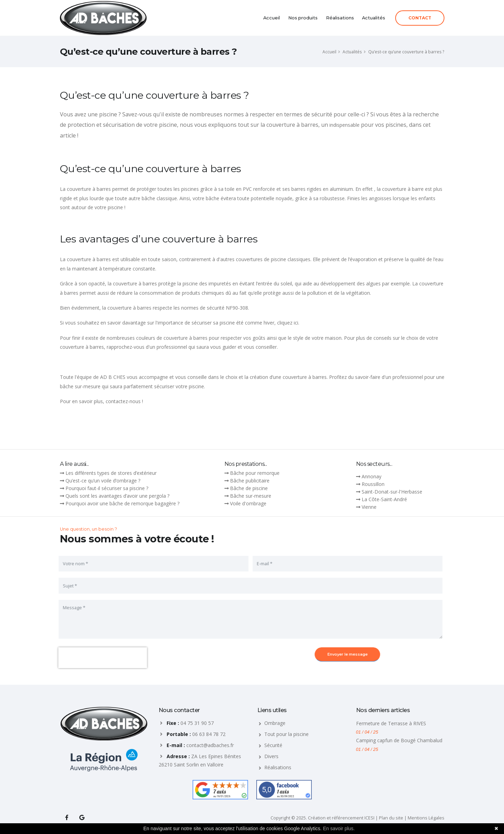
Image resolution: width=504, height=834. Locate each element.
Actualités (374, 18)
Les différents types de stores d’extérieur (111, 473)
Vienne (369, 507)
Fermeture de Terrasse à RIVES (391, 723)
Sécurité (273, 745)
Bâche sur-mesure (251, 496)
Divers (271, 756)
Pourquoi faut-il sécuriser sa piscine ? (107, 488)
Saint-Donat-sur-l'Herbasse (392, 492)
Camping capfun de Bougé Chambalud (399, 740)
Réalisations (340, 18)
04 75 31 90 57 (197, 723)
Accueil (272, 18)
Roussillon (373, 484)
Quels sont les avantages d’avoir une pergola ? (117, 496)
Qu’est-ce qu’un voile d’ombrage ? (103, 481)
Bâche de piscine (249, 488)
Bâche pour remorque (255, 473)
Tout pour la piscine (286, 734)
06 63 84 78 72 (209, 734)
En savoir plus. (339, 828)
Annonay (372, 476)
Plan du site (391, 818)
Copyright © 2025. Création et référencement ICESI (322, 818)
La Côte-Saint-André (384, 499)
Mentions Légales (426, 818)
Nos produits (303, 18)
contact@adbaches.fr (210, 745)
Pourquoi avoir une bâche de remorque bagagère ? (122, 503)
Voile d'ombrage (248, 503)
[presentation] (98, 658)
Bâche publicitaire (250, 481)
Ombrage (275, 723)
